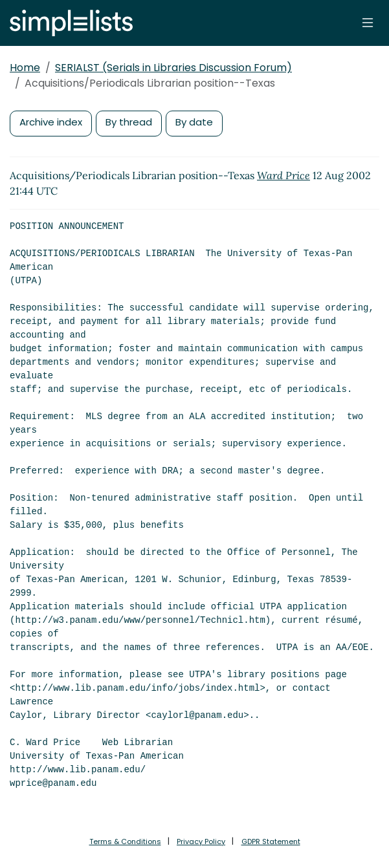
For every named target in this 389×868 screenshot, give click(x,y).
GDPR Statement (271, 841)
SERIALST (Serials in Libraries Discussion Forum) (173, 68)
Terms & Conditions (125, 841)
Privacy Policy (201, 841)
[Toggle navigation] (368, 23)
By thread (129, 122)
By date (194, 122)
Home (25, 68)
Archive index (51, 122)
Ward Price (283, 175)
